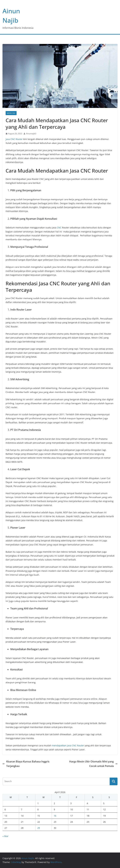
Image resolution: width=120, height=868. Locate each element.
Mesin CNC (11, 113)
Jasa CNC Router (14, 139)
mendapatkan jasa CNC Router (68, 745)
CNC (59, 228)
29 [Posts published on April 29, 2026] (39, 828)
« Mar (5, 836)
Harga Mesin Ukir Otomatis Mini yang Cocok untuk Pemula (93, 764)
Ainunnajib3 (31, 134)
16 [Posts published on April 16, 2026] (55, 816)
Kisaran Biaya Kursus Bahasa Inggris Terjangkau (26, 764)
